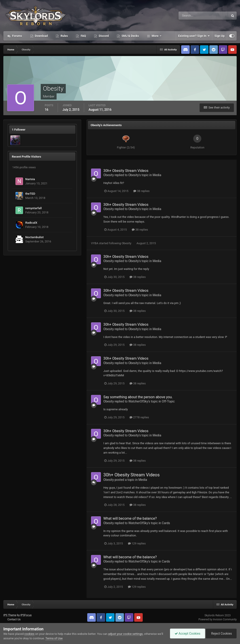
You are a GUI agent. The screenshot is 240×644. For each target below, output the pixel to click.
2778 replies (139, 417)
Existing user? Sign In (194, 36)
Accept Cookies (188, 634)
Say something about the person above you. (138, 397)
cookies (29, 634)
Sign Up (220, 36)
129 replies (137, 543)
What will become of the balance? (130, 518)
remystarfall (34, 208)
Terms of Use (54, 638)
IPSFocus (26, 615)
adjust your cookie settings (125, 634)
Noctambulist (34, 237)
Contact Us (14, 619)
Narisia (30, 179)
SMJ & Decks (130, 36)
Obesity (109, 175)
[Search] (190, 16)
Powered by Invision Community (218, 619)
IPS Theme (10, 615)
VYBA (95, 243)
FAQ (83, 36)
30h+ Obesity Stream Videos (126, 171)
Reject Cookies (221, 634)
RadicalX (31, 223)
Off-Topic (168, 401)
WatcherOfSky (138, 401)
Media (157, 175)
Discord (103, 36)
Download (41, 36)
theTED (30, 194)
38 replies (141, 191)
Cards (166, 523)
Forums (17, 36)
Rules (64, 36)
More (155, 36)
